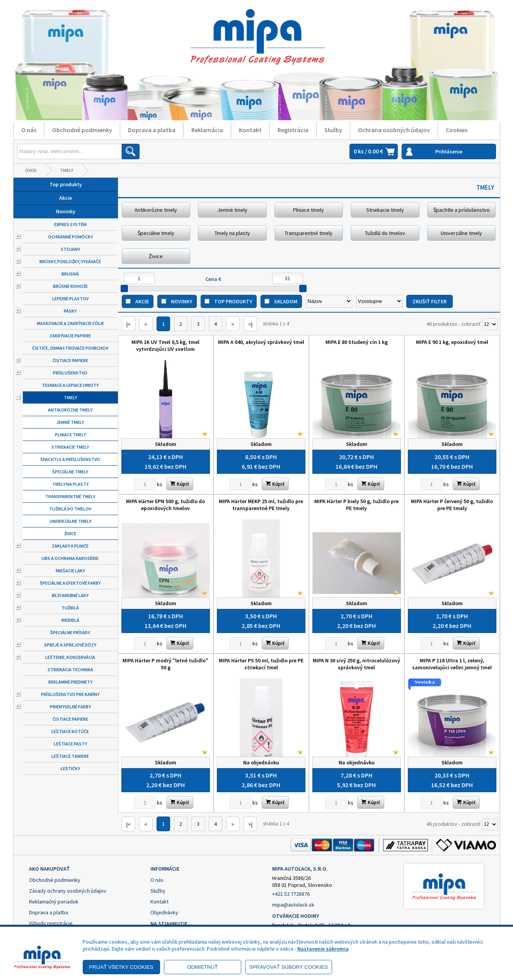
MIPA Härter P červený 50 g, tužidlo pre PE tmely (452, 505)
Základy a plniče (70, 546)
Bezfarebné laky (70, 595)
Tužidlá (70, 608)
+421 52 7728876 (291, 894)
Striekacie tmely (70, 447)
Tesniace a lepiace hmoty (70, 385)
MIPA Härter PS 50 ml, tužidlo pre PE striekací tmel (261, 664)
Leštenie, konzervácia (70, 657)
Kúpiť (180, 484)
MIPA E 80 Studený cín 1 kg (357, 342)
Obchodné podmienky (82, 130)
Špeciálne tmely (70, 472)
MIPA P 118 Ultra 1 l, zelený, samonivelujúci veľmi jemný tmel (452, 664)
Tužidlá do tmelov (70, 509)
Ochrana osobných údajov (394, 130)
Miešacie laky (70, 571)
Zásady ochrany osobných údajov (68, 891)
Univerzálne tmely (70, 521)
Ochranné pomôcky (70, 237)
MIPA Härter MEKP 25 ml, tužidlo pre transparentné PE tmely (261, 505)
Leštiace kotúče (70, 731)
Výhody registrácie (51, 923)
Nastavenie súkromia (323, 949)
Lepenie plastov (70, 299)
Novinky (66, 211)
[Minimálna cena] (139, 278)
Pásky (70, 311)
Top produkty (66, 184)
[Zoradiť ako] (379, 301)
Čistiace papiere (70, 360)
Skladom (286, 301)
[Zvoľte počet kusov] (145, 484)
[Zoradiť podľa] (329, 301)
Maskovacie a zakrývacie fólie (70, 323)
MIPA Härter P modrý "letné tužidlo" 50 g (165, 664)
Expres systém (70, 224)
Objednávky (164, 912)
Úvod (31, 170)
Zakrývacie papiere (70, 336)
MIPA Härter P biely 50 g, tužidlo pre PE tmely (356, 505)
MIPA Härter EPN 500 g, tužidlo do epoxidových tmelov (165, 505)
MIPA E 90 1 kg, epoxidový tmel (452, 342)
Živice (70, 533)
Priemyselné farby (70, 707)
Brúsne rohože (70, 286)
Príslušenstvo (70, 373)
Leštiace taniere (70, 756)
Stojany (70, 249)
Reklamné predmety (70, 682)
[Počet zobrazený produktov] (490, 324)
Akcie (66, 198)
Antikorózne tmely (70, 410)
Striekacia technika (70, 669)
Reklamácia (207, 130)
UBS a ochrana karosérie (70, 558)
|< (129, 324)
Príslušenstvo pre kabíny (70, 694)
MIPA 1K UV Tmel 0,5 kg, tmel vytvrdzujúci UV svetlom (165, 345)
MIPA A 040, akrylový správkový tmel (261, 342)
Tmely (66, 170)
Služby (333, 130)
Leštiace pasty (70, 744)
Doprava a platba (152, 130)
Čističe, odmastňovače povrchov (70, 348)
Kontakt (250, 130)
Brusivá (70, 274)
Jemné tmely (70, 422)
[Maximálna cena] (288, 278)
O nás (29, 130)
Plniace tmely (70, 435)
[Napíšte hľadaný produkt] (70, 151)
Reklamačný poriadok (54, 902)
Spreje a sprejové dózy (70, 645)
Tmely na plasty (70, 484)
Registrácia (293, 130)
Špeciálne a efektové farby (70, 583)
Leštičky (70, 768)
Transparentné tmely (70, 496)
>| (250, 324)
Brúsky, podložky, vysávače (70, 261)
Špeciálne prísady (70, 632)
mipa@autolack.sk (293, 905)
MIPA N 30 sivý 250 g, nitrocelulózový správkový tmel (356, 664)
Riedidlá (70, 620)
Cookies (457, 130)
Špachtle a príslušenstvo (70, 459)
